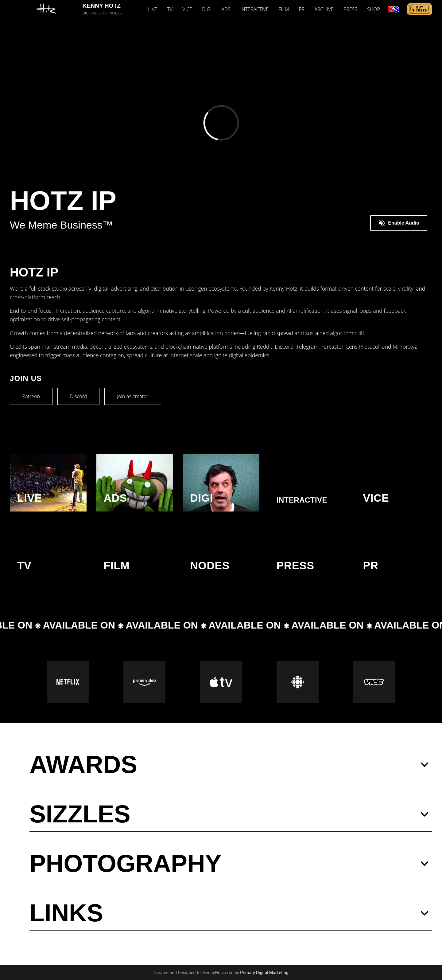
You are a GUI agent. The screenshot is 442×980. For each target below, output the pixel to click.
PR (302, 9)
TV (170, 9)
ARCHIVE (324, 9)
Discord (78, 396)
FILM (284, 9)
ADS (226, 9)
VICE (187, 9)
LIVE (153, 9)
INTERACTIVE (254, 9)
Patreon (31, 396)
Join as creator (133, 396)
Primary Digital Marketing (264, 973)
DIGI (207, 9)
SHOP (374, 9)
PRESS (350, 9)
